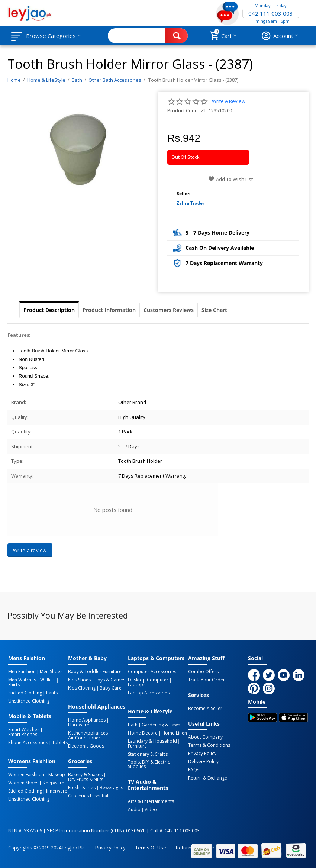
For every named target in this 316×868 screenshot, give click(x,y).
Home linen (174, 733)
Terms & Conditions (209, 745)
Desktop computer (148, 680)
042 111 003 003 (271, 13)
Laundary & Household (152, 741)
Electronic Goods (86, 746)
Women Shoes (23, 783)
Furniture (137, 746)
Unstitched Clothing (29, 701)
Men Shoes (51, 672)
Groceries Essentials (89, 796)
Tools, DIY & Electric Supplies (149, 764)
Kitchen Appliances (88, 733)
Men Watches (22, 680)
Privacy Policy (202, 754)
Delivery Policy (203, 762)
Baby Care (111, 688)
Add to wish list (230, 179)
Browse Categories (51, 36)
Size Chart (214, 310)
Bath (133, 725)
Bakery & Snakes (85, 775)
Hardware (79, 725)
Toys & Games (110, 680)
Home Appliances (87, 720)
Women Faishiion (26, 775)
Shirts (14, 685)
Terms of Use (151, 848)
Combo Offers (203, 672)
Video (151, 810)
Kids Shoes (79, 680)
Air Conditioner (84, 738)
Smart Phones (23, 735)
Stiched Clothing (25, 693)
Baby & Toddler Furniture (95, 672)
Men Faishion (22, 672)
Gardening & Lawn (161, 725)
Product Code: (183, 110)
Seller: (183, 193)
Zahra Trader (191, 203)
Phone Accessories (28, 743)
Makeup (57, 775)
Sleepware (53, 783)
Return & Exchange (208, 778)
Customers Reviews (169, 310)
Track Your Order (207, 680)
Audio (134, 810)
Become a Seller (205, 709)
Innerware (57, 791)
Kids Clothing (82, 688)
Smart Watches (24, 730)
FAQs (194, 770)
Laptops (137, 685)
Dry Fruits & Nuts (86, 780)
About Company (205, 737)
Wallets (48, 680)
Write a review (229, 101)
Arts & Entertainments (151, 801)
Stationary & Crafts (148, 754)
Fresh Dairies (82, 788)
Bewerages (111, 788)
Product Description (49, 310)
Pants (52, 693)
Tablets (60, 743)
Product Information (109, 310)
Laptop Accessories (149, 693)
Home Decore (143, 733)
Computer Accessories (152, 672)
